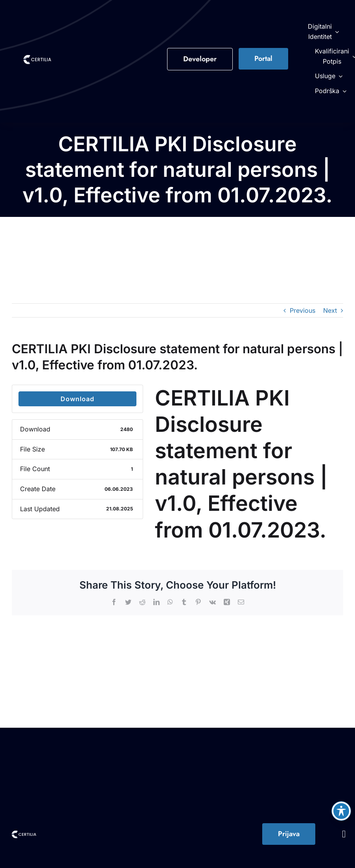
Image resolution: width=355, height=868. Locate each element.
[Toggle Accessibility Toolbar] (341, 811)
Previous (303, 310)
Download (77, 399)
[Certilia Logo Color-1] (37, 58)
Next (330, 310)
